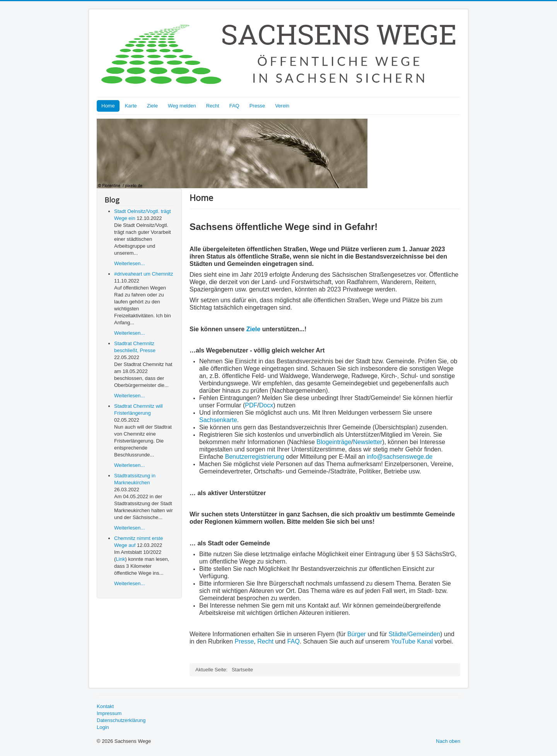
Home (108, 106)
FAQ (234, 106)
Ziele (152, 106)
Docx (266, 405)
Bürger (357, 634)
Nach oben (448, 741)
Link (120, 559)
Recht (213, 106)
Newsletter (368, 442)
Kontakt (105, 706)
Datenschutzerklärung (121, 720)
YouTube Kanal (412, 641)
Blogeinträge (334, 442)
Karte (131, 106)
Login (103, 727)
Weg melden (182, 106)
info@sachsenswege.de (400, 457)
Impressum (109, 713)
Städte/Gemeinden (414, 634)
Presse (257, 106)
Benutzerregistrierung (255, 457)
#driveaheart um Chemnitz (144, 274)
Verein (282, 106)
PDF (251, 405)
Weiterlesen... (129, 263)
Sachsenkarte (218, 420)
